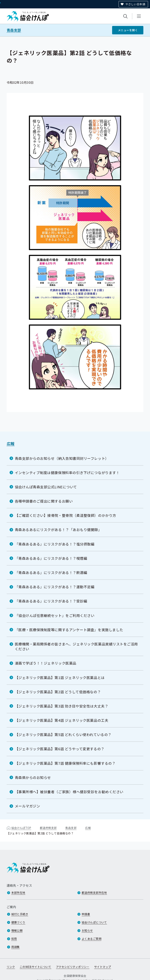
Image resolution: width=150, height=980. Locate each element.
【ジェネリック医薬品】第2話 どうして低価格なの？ (58, 692)
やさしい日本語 (135, 4)
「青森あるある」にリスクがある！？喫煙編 (51, 558)
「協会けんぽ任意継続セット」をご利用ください (55, 615)
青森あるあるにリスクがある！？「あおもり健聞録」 (58, 530)
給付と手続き (20, 914)
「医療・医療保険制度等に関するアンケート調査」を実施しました (69, 630)
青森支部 (14, 30)
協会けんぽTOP (21, 828)
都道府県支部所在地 (94, 893)
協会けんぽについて (94, 922)
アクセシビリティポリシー (73, 967)
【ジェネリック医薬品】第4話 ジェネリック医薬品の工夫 (62, 720)
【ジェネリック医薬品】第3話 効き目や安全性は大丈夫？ (62, 706)
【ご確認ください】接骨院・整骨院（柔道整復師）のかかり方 (66, 515)
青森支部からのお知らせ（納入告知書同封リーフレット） (62, 458)
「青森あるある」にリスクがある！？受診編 (51, 601)
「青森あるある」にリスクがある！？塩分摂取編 (55, 544)
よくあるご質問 (92, 939)
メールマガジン (28, 806)
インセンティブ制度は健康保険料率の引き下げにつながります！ (67, 473)
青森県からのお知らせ (33, 777)
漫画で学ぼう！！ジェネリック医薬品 (46, 663)
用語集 (16, 947)
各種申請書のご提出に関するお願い (44, 501)
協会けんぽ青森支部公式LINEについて (46, 487)
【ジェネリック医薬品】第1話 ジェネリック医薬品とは (60, 677)
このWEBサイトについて (36, 967)
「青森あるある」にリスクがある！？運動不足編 (55, 587)
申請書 (86, 914)
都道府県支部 (48, 828)
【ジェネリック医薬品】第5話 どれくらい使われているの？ (63, 734)
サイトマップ (103, 967)
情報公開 (17, 931)
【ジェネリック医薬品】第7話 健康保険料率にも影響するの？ (65, 763)
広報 (11, 444)
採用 (14, 939)
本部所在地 (18, 893)
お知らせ (87, 931)
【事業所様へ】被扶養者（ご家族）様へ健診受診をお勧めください (69, 792)
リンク (11, 967)
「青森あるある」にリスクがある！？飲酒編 (51, 572)
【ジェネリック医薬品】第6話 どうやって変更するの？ (60, 749)
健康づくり (18, 922)
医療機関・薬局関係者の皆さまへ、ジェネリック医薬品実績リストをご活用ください (76, 646)
